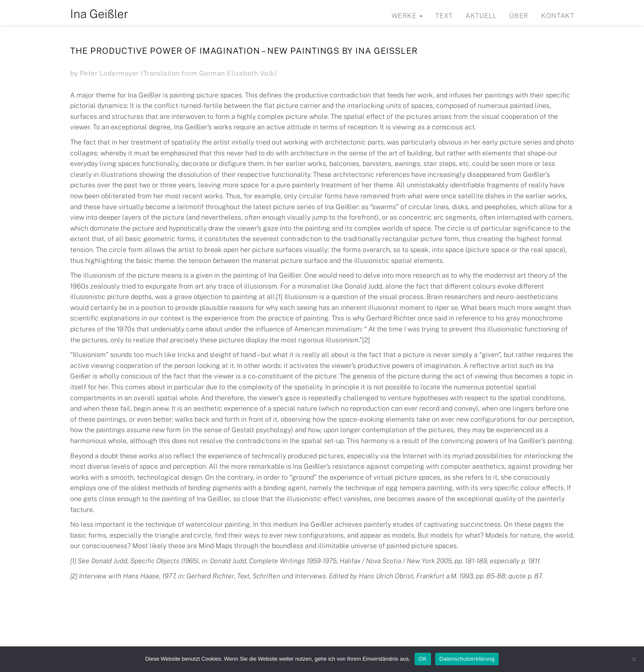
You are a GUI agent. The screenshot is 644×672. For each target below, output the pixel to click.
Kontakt (557, 16)
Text (444, 16)
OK (423, 659)
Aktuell (481, 16)
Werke (407, 16)
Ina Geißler (99, 14)
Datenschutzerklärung (467, 659)
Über (519, 16)
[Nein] (633, 659)
